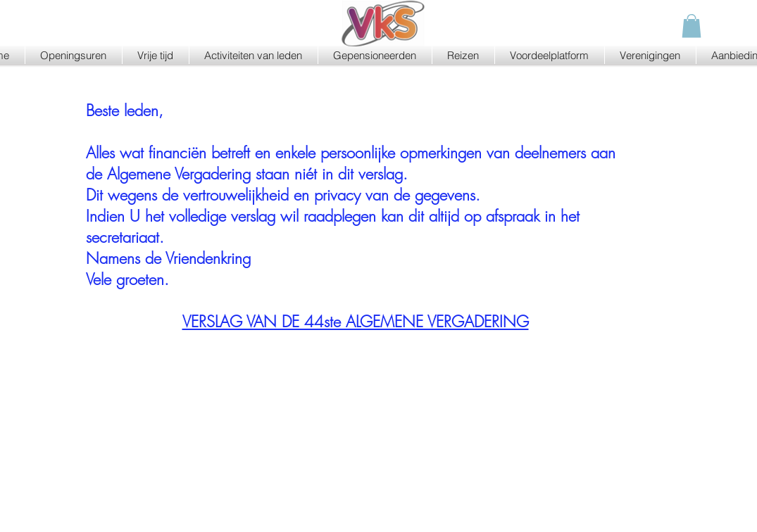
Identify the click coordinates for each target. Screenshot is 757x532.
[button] (692, 26)
